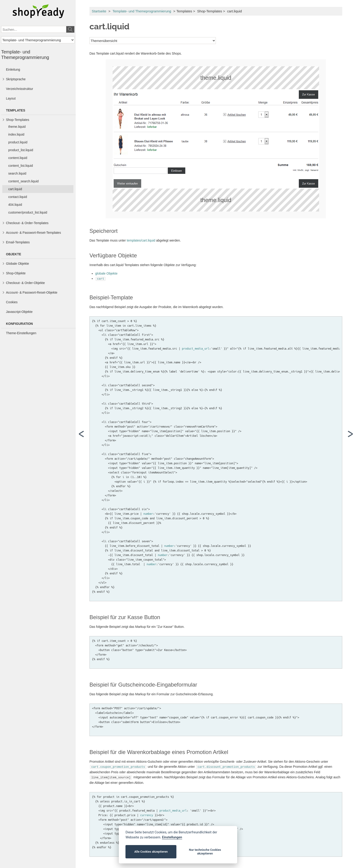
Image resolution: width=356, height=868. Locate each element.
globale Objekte (106, 273)
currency (147, 814)
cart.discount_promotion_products (226, 766)
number (148, 513)
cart (101, 278)
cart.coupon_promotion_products (118, 766)
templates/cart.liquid (141, 240)
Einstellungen (172, 837)
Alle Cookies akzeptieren (151, 852)
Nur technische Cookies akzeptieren (205, 852)
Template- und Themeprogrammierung (142, 11)
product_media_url (196, 348)
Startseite (99, 11)
